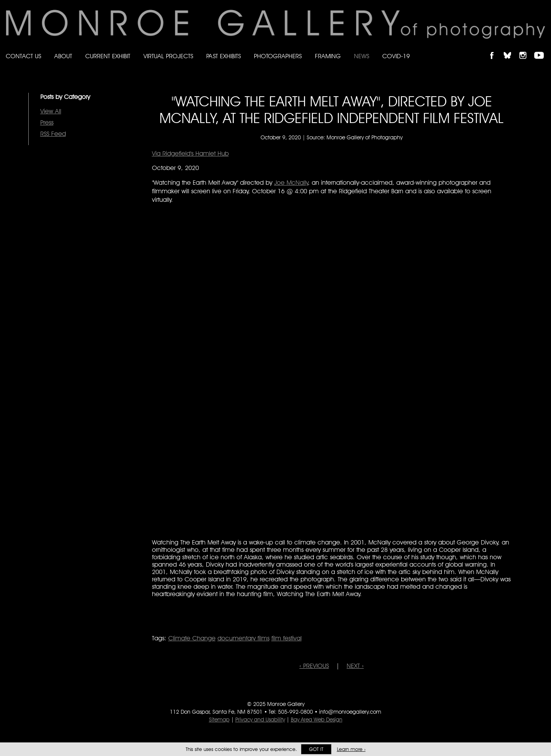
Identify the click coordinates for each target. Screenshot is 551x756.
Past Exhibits (224, 56)
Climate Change (192, 638)
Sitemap (219, 720)
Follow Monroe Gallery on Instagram (526, 49)
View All (51, 111)
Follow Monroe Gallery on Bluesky (511, 49)
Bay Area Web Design (317, 720)
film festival (287, 638)
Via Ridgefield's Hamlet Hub (190, 153)
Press (47, 122)
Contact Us (23, 56)
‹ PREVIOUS (314, 666)
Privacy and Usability (260, 720)
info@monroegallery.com (350, 712)
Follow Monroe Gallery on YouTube (542, 49)
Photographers (278, 56)
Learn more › (351, 749)
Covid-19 (396, 56)
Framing (328, 56)
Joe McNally (291, 183)
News (362, 56)
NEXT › (355, 666)
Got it (316, 749)
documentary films (244, 638)
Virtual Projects (168, 56)
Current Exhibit (108, 56)
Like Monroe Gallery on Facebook (495, 49)
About (63, 56)
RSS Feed (53, 134)
